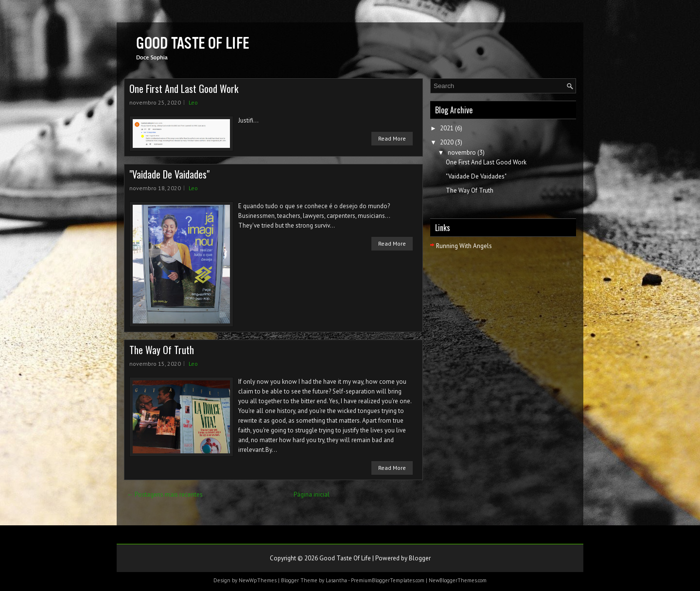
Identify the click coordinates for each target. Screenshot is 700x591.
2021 (447, 128)
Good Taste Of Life (345, 558)
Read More (392, 138)
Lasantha (336, 580)
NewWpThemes (258, 580)
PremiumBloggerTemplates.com (388, 580)
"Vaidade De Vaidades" (169, 174)
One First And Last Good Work (184, 89)
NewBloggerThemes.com (458, 580)
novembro (462, 152)
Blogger (420, 558)
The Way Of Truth (162, 350)
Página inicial (312, 494)
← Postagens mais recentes (165, 494)
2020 (447, 142)
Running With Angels (464, 246)
